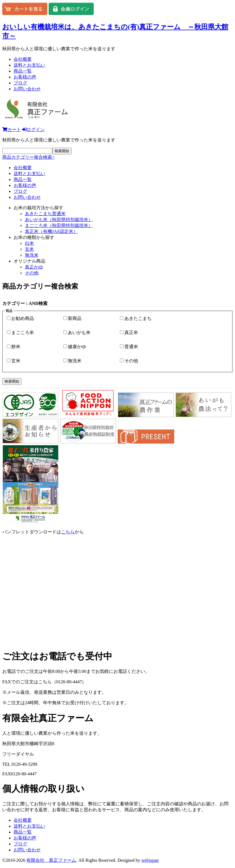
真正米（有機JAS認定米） (51, 231)
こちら (68, 532)
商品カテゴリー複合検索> (28, 157)
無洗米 (32, 255)
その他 (32, 273)
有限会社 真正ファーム (51, 860)
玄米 (29, 249)
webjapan (150, 860)
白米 (29, 243)
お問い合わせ (27, 89)
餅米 (16, 347)
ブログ (20, 83)
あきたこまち (138, 318)
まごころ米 (23, 332)
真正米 (131, 332)
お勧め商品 (23, 318)
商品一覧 (23, 71)
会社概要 (23, 59)
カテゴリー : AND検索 (25, 303)
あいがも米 (79, 332)
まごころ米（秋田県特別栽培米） (59, 225)
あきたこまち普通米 (45, 214)
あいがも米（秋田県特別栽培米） (59, 220)
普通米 (131, 347)
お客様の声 (25, 77)
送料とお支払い (29, 65)
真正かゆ (34, 267)
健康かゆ (77, 347)
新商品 (75, 318)
